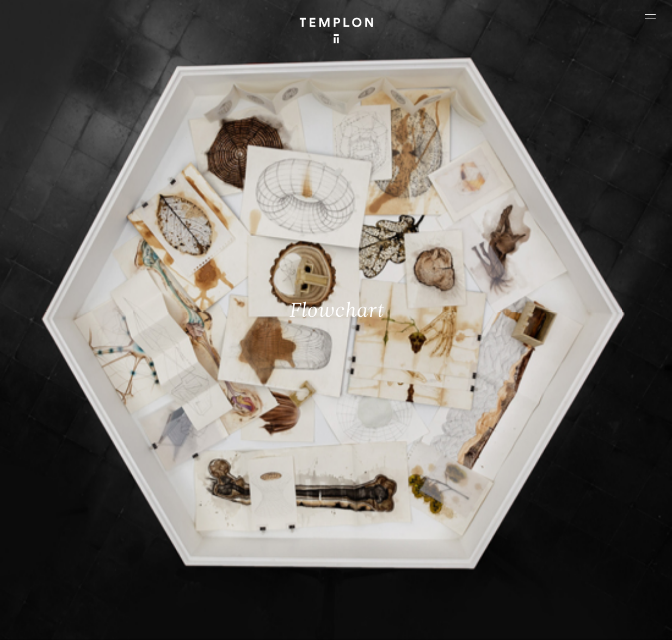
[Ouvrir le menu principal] (650, 16)
